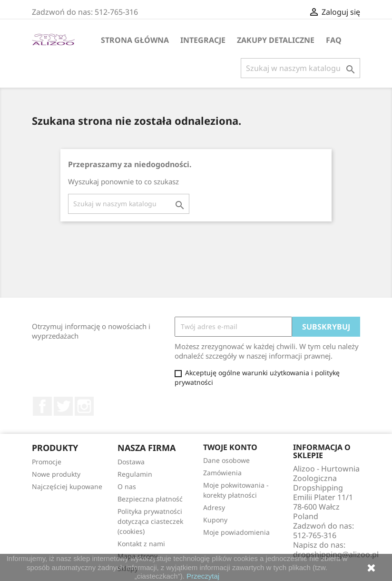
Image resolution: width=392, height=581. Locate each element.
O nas (127, 486)
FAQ (334, 40)
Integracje (203, 40)
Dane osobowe (226, 460)
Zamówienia (222, 473)
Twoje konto (230, 447)
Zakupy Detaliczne (276, 40)
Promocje (47, 462)
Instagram (84, 406)
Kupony (215, 520)
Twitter (63, 406)
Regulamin (135, 474)
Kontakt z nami (141, 544)
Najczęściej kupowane (67, 486)
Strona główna (135, 40)
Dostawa (131, 462)
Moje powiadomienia (236, 532)
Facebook (42, 406)
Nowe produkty (56, 474)
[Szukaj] (300, 68)
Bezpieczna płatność (150, 499)
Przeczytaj (203, 576)
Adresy (214, 507)
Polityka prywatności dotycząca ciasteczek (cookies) (150, 521)
